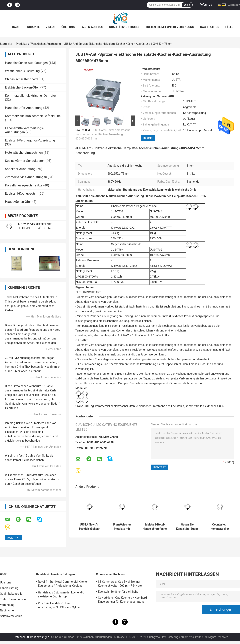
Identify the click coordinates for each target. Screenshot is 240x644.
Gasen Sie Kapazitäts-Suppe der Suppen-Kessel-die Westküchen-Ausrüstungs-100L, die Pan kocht (187, 527)
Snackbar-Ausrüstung (20, 169)
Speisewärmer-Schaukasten (25, 161)
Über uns (68, 27)
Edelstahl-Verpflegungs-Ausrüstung (30, 140)
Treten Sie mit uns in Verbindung (170, 27)
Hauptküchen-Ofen (18, 202)
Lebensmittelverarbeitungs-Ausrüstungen (24, 130)
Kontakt (148, 138)
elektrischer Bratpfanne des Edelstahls (160, 406)
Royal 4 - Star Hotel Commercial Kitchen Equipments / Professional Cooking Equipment (63, 584)
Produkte (32, 27)
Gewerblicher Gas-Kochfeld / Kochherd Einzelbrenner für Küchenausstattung (122, 600)
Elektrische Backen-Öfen (22, 87)
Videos (51, 27)
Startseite (6, 44)
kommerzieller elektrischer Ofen (115, 406)
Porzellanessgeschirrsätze (24, 185)
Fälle (229, 27)
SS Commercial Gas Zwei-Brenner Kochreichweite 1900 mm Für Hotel (120, 584)
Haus (16, 27)
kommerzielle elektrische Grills (205, 406)
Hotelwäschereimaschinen (24, 153)
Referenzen (206, 5)
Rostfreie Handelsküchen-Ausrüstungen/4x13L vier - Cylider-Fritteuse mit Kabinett (60, 606)
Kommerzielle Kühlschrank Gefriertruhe (33, 116)
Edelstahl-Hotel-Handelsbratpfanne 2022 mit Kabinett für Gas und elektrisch (155, 527)
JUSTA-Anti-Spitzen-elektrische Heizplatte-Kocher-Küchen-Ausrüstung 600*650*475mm (103, 134)
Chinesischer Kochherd (21, 79)
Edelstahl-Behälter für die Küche (118, 592)
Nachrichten (210, 27)
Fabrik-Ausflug (92, 27)
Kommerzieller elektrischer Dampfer (30, 96)
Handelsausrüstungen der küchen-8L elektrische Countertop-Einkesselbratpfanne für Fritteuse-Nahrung (65, 595)
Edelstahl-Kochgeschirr (21, 194)
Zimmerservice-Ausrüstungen (26, 177)
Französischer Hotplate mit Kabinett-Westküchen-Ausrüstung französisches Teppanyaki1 (122, 527)
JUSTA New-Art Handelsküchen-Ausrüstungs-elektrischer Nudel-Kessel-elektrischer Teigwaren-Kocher (89, 527)
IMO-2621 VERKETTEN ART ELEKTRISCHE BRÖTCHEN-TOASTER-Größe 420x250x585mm (39, 228)
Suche (187, 5)
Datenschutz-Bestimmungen (31, 637)
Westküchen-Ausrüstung (46, 44)
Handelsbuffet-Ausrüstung (24, 108)
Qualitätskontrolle (124, 27)
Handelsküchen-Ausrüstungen (26, 63)
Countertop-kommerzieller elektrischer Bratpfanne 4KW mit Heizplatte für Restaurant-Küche (220, 527)
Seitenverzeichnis (11, 616)
